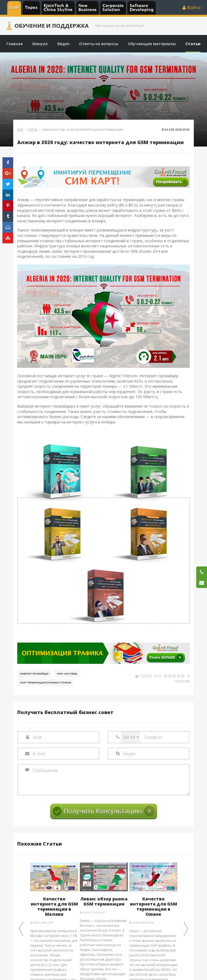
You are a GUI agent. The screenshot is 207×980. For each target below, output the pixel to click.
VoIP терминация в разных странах (46, 683)
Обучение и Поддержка (52, 26)
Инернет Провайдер (34, 674)
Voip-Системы (67, 674)
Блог (21, 130)
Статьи (33, 130)
